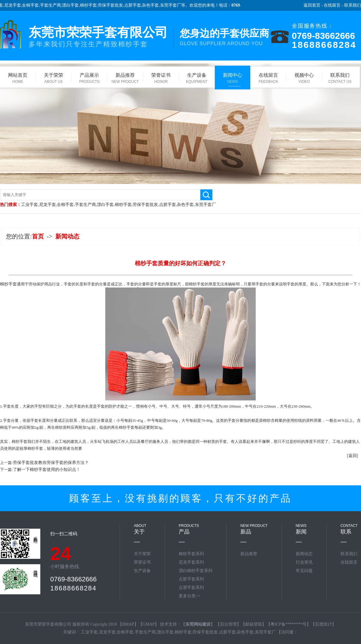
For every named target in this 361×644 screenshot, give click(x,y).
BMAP (128, 624)
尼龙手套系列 (191, 562)
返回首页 (312, 5)
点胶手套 (137, 5)
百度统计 (323, 624)
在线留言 (332, 5)
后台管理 (228, 624)
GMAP (149, 624)
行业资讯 (304, 562)
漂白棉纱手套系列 (196, 571)
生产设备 (142, 571)
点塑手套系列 (191, 588)
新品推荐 (249, 554)
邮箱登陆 (254, 624)
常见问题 (304, 571)
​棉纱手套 (8, 284)
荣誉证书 (142, 562)
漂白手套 (75, 5)
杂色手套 (155, 5)
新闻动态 (67, 236)
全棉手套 (35, 5)
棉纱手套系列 (191, 554)
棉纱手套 (93, 5)
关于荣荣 (142, 554)
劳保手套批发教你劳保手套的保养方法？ (51, 463)
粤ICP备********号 (288, 624)
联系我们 (353, 5)
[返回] (352, 456)
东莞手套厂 (175, 5)
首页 (38, 236)
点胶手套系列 (191, 579)
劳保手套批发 (115, 5)
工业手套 (29, 205)
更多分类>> (190, 596)
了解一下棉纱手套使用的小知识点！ (47, 470)
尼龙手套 (17, 5)
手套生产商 (55, 5)
